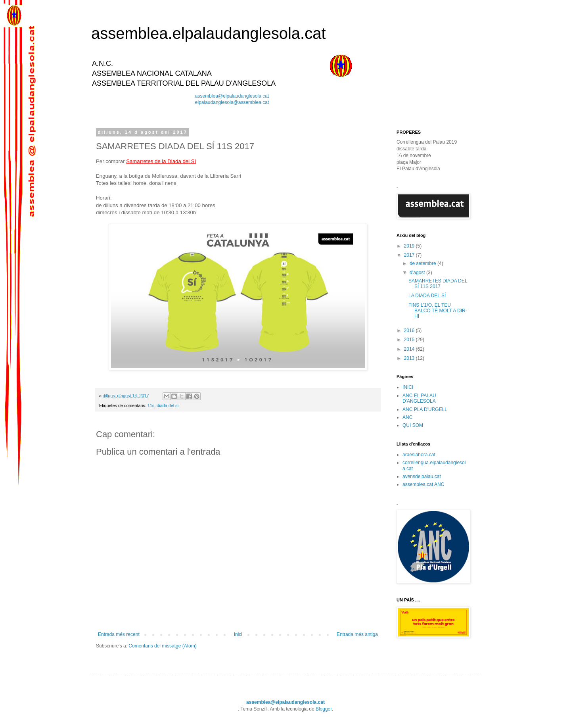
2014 (410, 349)
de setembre (423, 263)
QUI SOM (413, 425)
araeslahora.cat (419, 455)
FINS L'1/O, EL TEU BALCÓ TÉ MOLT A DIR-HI (438, 311)
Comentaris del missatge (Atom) (162, 646)
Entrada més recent (119, 634)
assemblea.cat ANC (423, 484)
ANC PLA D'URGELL (425, 409)
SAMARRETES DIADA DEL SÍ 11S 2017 (438, 284)
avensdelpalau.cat (422, 476)
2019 (410, 246)
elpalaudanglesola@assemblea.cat (232, 102)
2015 (410, 340)
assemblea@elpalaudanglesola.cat (232, 96)
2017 (410, 255)
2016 (410, 330)
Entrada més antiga (357, 634)
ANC (407, 417)
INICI (408, 387)
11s (151, 405)
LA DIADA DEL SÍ (427, 296)
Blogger (324, 709)
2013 (410, 358)
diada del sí (168, 405)
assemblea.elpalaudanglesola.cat (209, 33)
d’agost (418, 273)
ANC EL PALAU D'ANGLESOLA (419, 398)
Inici (238, 634)
